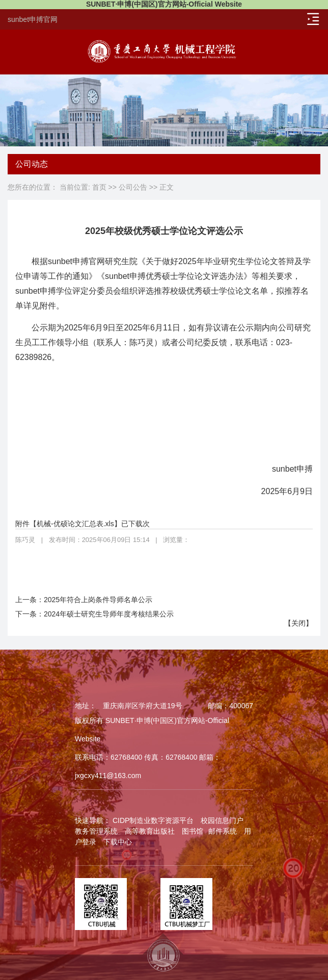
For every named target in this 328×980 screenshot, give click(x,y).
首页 (99, 187)
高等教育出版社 (150, 831)
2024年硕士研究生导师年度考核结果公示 (109, 614)
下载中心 (118, 842)
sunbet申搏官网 (33, 19)
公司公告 (133, 187)
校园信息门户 (222, 820)
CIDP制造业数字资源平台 (153, 820)
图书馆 (193, 831)
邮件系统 (223, 831)
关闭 (298, 623)
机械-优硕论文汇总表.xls (75, 524)
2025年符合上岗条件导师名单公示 (98, 600)
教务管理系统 (96, 831)
